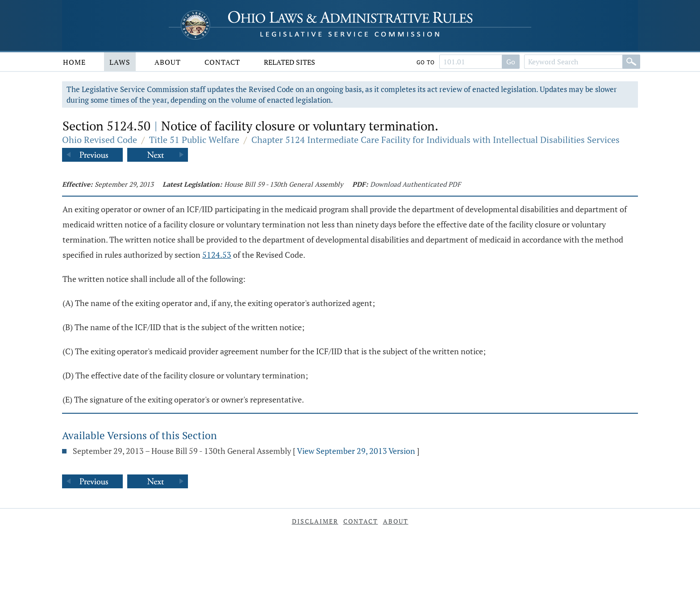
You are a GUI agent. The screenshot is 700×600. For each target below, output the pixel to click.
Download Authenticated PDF (415, 184)
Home (74, 62)
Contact (222, 62)
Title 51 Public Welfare (194, 140)
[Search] (631, 62)
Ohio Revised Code (100, 140)
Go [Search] (511, 62)
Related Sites (290, 62)
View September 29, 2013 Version (356, 451)
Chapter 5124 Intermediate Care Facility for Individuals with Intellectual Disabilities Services (435, 140)
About (168, 62)
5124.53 (217, 255)
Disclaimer (315, 521)
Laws (120, 62)
